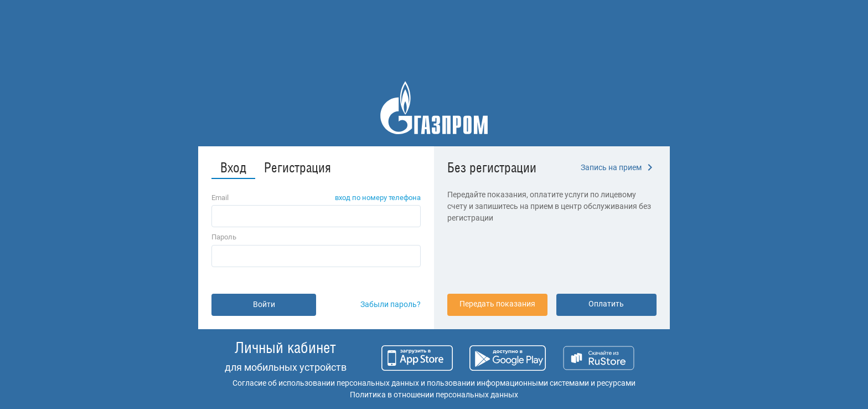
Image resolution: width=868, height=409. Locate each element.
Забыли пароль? (391, 304)
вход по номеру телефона (378, 198)
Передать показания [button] (497, 304)
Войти (264, 304)
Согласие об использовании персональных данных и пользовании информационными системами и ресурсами (434, 383)
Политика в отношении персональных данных (434, 395)
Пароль (224, 237)
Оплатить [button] (606, 304)
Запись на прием (619, 167)
